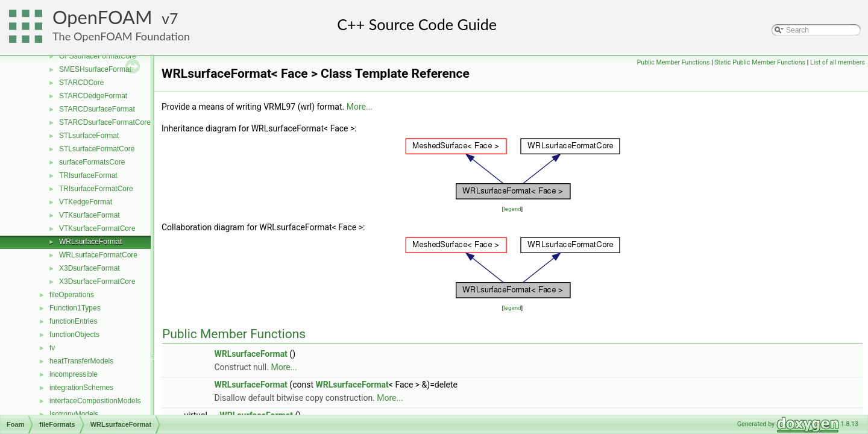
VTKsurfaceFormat (90, 215)
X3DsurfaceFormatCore (97, 281)
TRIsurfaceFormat (88, 175)
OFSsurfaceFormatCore (98, 56)
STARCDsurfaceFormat (97, 109)
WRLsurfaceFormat (90, 242)
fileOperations (72, 295)
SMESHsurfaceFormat (95, 69)
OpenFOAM (102, 17)
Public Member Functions (674, 62)
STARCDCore (81, 83)
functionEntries (73, 321)
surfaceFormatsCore (92, 162)
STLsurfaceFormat (89, 136)
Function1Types (75, 308)
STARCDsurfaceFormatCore (105, 122)
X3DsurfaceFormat (90, 268)
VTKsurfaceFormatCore (97, 228)
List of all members (838, 62)
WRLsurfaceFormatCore (98, 255)
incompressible (74, 374)
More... (360, 107)
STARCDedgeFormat (93, 96)
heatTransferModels (81, 361)
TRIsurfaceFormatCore (96, 189)
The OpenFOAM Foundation (121, 36)
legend (512, 209)
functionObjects (74, 335)
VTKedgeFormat (86, 202)
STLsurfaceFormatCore (97, 149)
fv (52, 348)
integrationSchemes (81, 388)
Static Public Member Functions (760, 62)
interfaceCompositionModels (95, 401)
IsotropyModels (74, 414)
